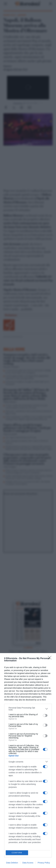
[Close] (51, 659)
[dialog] (28, 761)
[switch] (45, 715)
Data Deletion (12, 863)
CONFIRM (17, 853)
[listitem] (28, 709)
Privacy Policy (44, 863)
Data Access (28, 863)
